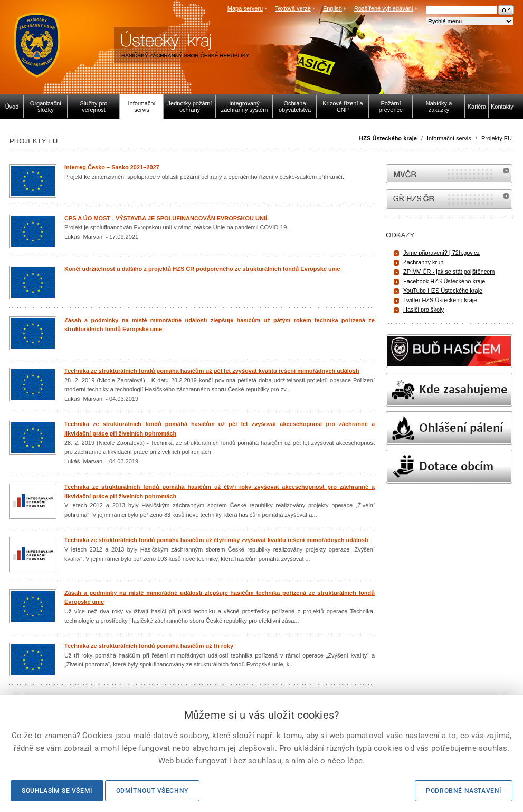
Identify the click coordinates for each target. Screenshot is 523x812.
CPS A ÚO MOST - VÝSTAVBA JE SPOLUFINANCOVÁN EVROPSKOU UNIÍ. (167, 218)
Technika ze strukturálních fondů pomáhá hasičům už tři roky (149, 646)
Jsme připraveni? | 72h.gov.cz (441, 253)
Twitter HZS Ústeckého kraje (440, 300)
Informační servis (449, 138)
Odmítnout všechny (152, 791)
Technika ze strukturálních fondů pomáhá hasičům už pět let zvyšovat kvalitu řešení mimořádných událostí (212, 371)
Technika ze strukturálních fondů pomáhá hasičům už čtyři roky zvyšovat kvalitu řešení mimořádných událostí (216, 540)
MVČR (449, 174)
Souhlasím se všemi (57, 791)
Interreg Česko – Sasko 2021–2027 (112, 167)
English (332, 8)
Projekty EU (497, 138)
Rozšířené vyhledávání (384, 8)
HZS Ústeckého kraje (388, 138)
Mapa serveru (245, 8)
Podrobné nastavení (464, 791)
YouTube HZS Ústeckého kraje (443, 291)
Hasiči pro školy (424, 310)
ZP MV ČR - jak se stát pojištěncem (449, 272)
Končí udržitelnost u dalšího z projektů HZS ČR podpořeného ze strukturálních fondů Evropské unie (202, 269)
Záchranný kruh (423, 262)
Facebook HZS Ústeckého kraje (444, 281)
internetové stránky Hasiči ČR (449, 199)
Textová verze (293, 8)
